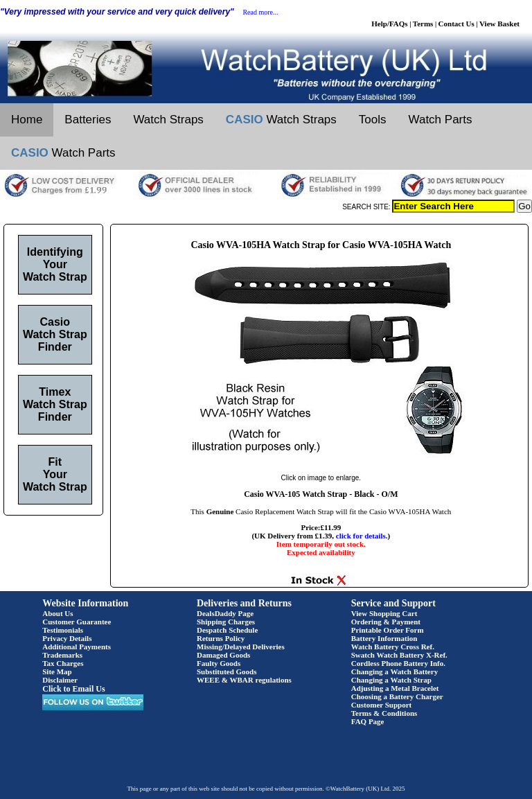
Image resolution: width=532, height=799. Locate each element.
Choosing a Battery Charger (397, 696)
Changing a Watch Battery (394, 671)
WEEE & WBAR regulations (244, 680)
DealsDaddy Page (225, 613)
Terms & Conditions (384, 713)
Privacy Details (67, 638)
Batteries (88, 120)
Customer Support (382, 705)
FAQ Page (368, 721)
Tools (373, 120)
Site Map (57, 671)
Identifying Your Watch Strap (55, 264)
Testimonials (63, 630)
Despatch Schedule (227, 630)
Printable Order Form (388, 630)
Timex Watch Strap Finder (55, 404)
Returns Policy (221, 638)
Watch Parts (441, 120)
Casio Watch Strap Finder (55, 334)
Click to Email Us (73, 689)
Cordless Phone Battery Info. (398, 663)
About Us (57, 613)
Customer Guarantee (77, 622)
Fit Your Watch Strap (55, 474)
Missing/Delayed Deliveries (241, 647)
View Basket (499, 24)
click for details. (362, 536)
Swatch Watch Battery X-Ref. (399, 655)
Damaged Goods (223, 655)
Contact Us (456, 24)
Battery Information (384, 638)
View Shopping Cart (384, 613)
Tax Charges (63, 663)
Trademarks (62, 655)
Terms (423, 24)
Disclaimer (60, 680)
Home (27, 120)
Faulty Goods (219, 663)
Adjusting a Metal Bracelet (395, 688)
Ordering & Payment (386, 622)
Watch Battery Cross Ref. (393, 647)
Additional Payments (77, 647)
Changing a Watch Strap (391, 680)
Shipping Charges (226, 622)
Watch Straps (168, 120)
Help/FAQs (389, 24)
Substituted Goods (227, 671)
